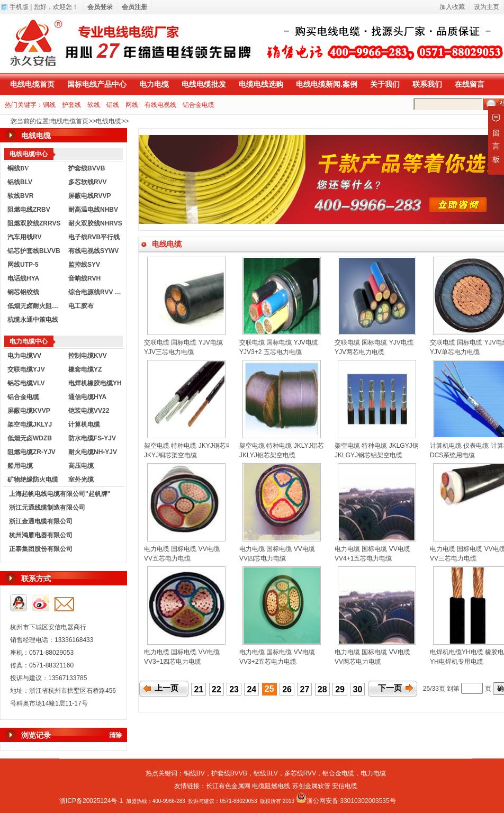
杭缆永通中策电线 (33, 320)
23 (234, 689)
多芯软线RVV (87, 182)
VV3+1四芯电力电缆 (173, 662)
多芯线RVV (300, 773)
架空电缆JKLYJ (30, 424)
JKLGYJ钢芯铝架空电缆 (368, 455)
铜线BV (194, 773)
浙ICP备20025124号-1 (91, 801)
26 (287, 689)
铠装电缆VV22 (89, 411)
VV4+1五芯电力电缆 (363, 558)
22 (217, 689)
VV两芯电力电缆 (358, 662)
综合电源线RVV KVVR (96, 292)
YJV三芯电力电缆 (169, 352)
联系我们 (427, 84)
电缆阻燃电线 (271, 786)
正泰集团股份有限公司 (41, 549)
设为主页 (487, 7)
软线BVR (20, 196)
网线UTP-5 (23, 265)
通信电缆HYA (87, 397)
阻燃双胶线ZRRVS (34, 223)
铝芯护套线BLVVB (34, 251)
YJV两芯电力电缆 (359, 352)
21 (199, 689)
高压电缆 (81, 466)
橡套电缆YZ (85, 369)
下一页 (390, 688)
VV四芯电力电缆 (263, 558)
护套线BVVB (87, 168)
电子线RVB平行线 (94, 237)
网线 (132, 105)
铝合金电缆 (199, 105)
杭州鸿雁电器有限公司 (41, 535)
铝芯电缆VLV (26, 383)
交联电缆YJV (26, 369)
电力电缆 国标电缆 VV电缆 (182, 549)
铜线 (49, 105)
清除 (115, 735)
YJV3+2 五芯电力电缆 (271, 352)
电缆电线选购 (261, 84)
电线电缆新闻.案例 (327, 84)
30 (358, 689)
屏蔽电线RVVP (89, 196)
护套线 (71, 105)
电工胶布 (81, 306)
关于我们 (385, 84)
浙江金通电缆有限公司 (41, 521)
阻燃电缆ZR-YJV (31, 452)
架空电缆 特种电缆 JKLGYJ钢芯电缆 (386, 446)
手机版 (19, 7)
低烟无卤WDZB (30, 438)
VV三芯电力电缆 (453, 558)
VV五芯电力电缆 (167, 558)
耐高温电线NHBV (93, 210)
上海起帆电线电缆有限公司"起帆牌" (60, 494)
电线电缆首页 (32, 84)
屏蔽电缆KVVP (29, 411)
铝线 (113, 105)
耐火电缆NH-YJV (93, 452)
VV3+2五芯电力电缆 (268, 662)
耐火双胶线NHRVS (95, 223)
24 (251, 689)
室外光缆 (81, 480)
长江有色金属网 (228, 786)
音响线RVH (84, 278)
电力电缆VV (24, 356)
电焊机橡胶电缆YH (95, 383)
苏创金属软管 (311, 786)
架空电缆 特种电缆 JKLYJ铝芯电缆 (288, 446)
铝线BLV (20, 182)
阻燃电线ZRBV (29, 210)
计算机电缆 (84, 424)
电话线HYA (23, 278)
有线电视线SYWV (93, 251)
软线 (94, 105)
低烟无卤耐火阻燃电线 (35, 306)
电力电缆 (154, 84)
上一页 (166, 688)
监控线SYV (84, 265)
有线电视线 (160, 105)
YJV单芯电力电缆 (455, 352)
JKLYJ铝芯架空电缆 (267, 455)
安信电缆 (345, 786)
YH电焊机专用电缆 (457, 662)
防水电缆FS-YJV (92, 438)
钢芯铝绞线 (23, 292)
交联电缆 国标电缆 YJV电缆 (183, 342)
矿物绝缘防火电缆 (33, 480)
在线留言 (470, 84)
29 (340, 689)
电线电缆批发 (204, 84)
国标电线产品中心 (97, 84)
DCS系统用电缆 (452, 455)
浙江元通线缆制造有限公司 (47, 508)
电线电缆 (109, 121)
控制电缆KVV (88, 356)
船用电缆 (20, 466)
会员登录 (100, 7)
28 (322, 689)
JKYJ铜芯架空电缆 (170, 455)
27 (305, 689)
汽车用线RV (24, 237)
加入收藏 (452, 7)
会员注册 (134, 7)
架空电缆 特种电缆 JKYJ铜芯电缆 (191, 446)
